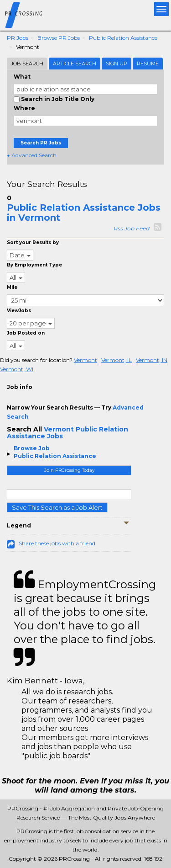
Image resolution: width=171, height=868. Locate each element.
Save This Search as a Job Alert (57, 507)
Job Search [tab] (27, 64)
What (22, 77)
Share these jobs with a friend (57, 543)
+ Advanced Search (32, 155)
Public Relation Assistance (123, 38)
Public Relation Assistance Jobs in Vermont (84, 213)
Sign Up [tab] (117, 64)
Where (24, 108)
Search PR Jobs (41, 143)
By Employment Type (34, 265)
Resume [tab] (148, 64)
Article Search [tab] (75, 64)
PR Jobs (18, 38)
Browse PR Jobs (59, 38)
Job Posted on (26, 333)
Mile (12, 287)
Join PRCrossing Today (69, 470)
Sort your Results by (33, 242)
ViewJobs (19, 311)
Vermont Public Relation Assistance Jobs (67, 433)
